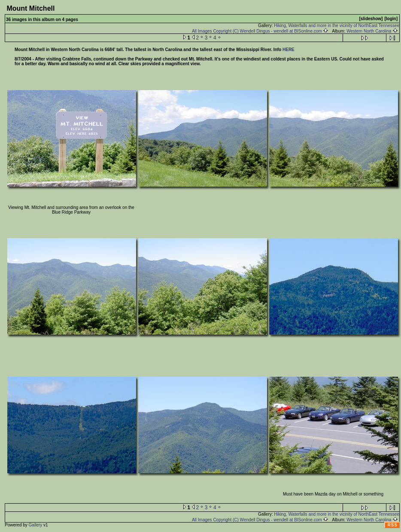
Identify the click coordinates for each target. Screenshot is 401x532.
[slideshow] (371, 19)
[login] (391, 19)
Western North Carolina (372, 31)
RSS (392, 525)
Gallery (36, 525)
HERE (289, 50)
